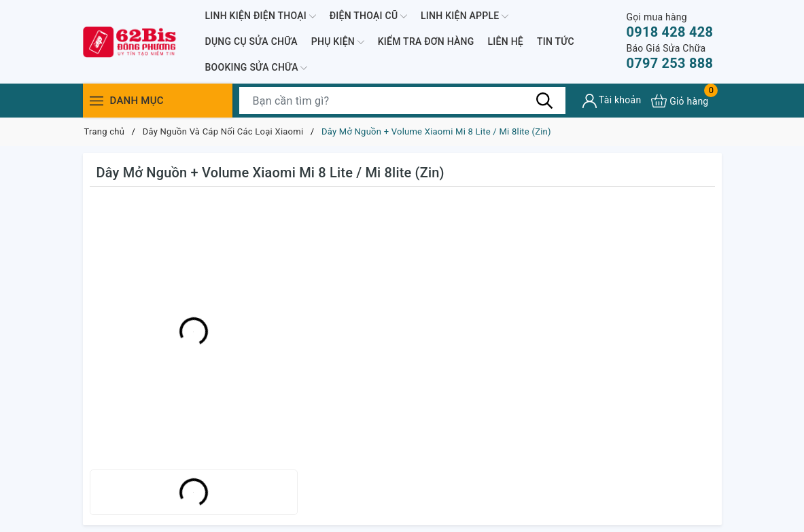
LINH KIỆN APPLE (465, 16)
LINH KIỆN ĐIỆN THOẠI (261, 16)
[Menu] (97, 101)
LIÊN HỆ (506, 41)
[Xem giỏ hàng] (680, 101)
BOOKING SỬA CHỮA (257, 68)
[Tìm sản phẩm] (402, 101)
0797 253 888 (669, 57)
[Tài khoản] (612, 101)
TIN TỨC (556, 41)
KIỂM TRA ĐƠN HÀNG (426, 41)
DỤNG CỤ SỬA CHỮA (251, 41)
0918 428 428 (669, 25)
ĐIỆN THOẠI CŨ (368, 16)
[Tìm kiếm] (545, 101)
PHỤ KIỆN (338, 42)
